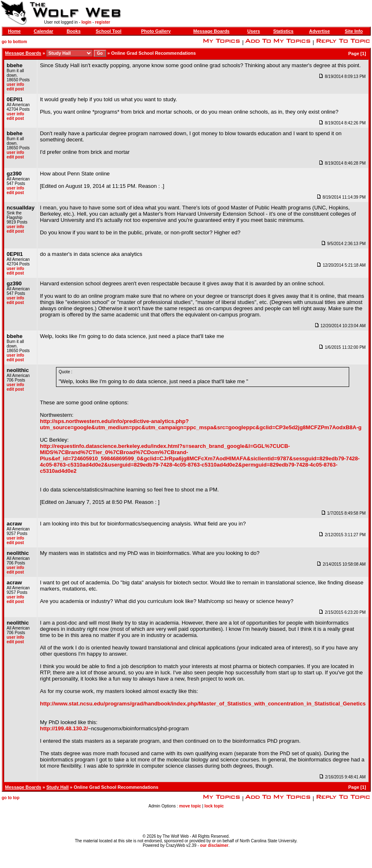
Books (74, 31)
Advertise (319, 31)
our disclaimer (214, 845)
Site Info (354, 31)
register (103, 22)
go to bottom (14, 42)
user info (15, 84)
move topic (190, 806)
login (86, 22)
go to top (11, 798)
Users (254, 31)
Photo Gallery (156, 31)
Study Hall (58, 787)
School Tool (109, 31)
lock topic (214, 806)
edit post (15, 89)
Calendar (43, 31)
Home (14, 31)
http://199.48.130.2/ (64, 728)
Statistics (283, 31)
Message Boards (211, 31)
